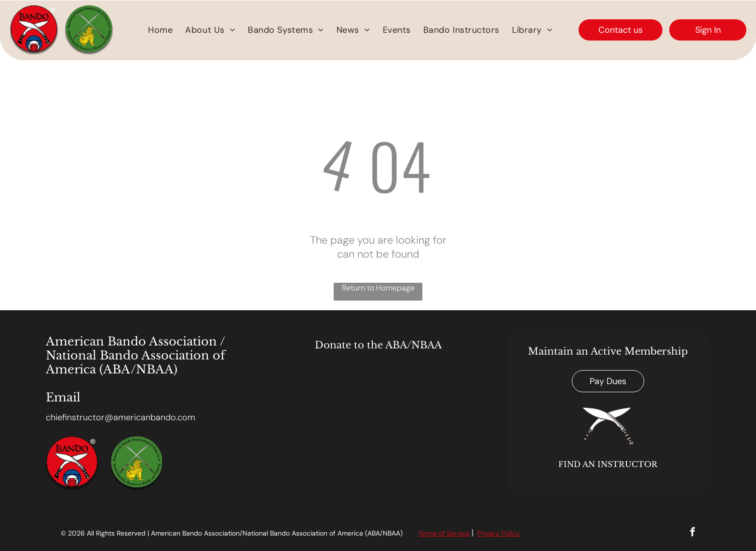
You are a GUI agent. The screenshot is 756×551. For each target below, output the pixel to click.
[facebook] (693, 533)
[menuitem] (160, 30)
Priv (483, 533)
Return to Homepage (378, 288)
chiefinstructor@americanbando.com (121, 417)
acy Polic (502, 533)
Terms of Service (444, 533)
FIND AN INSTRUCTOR (608, 464)
